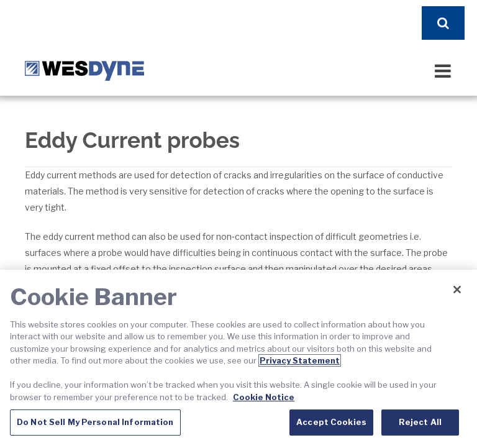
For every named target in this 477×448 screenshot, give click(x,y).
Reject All (420, 422)
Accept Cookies (331, 422)
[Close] (457, 290)
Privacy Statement (300, 360)
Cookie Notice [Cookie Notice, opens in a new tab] (264, 397)
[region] (238, 359)
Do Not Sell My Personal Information (95, 422)
